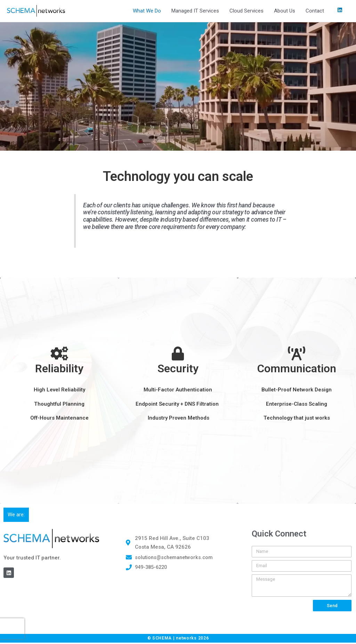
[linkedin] (341, 11)
